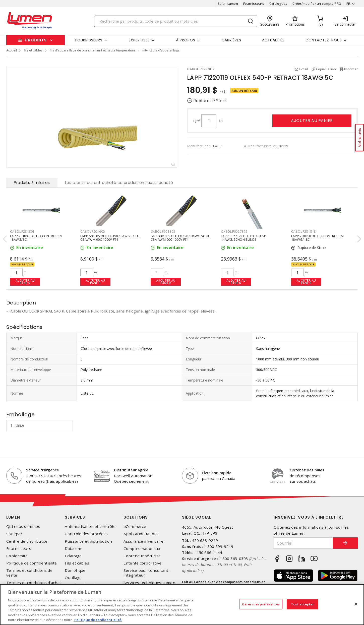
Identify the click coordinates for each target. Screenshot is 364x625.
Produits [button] (36, 40)
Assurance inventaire (144, 541)
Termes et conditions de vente (29, 573)
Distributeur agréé (131, 470)
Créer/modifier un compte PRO (317, 4)
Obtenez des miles (307, 470)
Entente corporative (143, 563)
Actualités (273, 40)
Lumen (13, 517)
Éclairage (73, 556)
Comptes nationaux (142, 549)
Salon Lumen (228, 4)
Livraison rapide (217, 473)
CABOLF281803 (22, 231)
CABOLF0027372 (234, 231)
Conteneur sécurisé (142, 556)
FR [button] (348, 4)
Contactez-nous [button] (324, 40)
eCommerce (135, 526)
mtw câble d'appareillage (161, 50)
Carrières (231, 40)
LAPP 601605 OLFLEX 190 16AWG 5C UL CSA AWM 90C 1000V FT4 (110, 237)
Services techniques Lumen (149, 583)
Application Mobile (141, 534)
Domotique (75, 570)
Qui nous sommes (23, 526)
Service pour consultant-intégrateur (147, 573)
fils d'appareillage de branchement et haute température (93, 50)
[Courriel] (303, 543)
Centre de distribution (27, 541)
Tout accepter (302, 604)
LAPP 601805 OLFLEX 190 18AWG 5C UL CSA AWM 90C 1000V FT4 (180, 237)
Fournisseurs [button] (89, 40)
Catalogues (278, 4)
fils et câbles (33, 50)
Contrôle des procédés (86, 534)
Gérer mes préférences (261, 604)
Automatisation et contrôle (90, 526)
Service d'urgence (43, 470)
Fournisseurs (254, 4)
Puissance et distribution (88, 541)
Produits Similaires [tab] (32, 183)
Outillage (73, 578)
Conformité (17, 556)
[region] (182, 605)
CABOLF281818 (304, 231)
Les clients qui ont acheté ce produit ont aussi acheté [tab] (119, 183)
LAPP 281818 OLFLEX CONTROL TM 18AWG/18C (317, 237)
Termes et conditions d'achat (34, 583)
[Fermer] (356, 604)
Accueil (12, 50)
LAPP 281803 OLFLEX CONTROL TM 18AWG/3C (36, 237)
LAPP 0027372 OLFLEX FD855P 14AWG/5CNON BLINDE (244, 237)
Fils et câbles (77, 563)
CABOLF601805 (163, 231)
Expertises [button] (139, 40)
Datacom (73, 549)
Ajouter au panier (312, 121)
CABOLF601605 (93, 231)
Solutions (136, 517)
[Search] (176, 21)
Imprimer (351, 69)
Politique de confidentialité (32, 563)
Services (75, 517)
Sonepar (14, 534)
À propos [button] (186, 40)
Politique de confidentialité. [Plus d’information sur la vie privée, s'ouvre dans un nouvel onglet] (98, 620)
